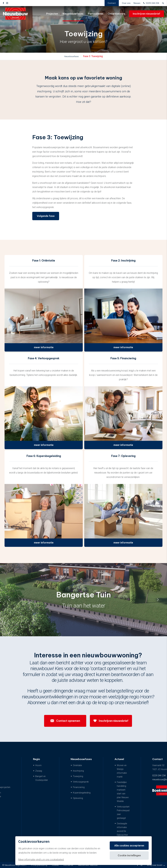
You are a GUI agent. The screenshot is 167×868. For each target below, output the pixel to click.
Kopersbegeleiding (82, 793)
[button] (158, 600)
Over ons (126, 3)
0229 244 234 (151, 3)
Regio (37, 759)
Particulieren (96, 14)
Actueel (119, 759)
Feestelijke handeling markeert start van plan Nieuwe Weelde (123, 792)
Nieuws (137, 3)
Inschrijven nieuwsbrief (146, 14)
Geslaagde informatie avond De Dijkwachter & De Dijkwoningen (123, 833)
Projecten (52, 14)
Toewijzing (78, 776)
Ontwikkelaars (116, 14)
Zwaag (39, 771)
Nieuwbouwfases (73, 14)
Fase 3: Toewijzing (93, 56)
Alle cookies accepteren (129, 846)
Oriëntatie (77, 765)
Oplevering (78, 798)
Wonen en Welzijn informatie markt (122, 771)
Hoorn (38, 765)
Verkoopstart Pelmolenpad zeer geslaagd (123, 812)
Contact (112, 3)
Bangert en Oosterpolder (42, 778)
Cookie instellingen (129, 855)
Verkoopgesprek (81, 782)
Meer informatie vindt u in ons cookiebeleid (41, 860)
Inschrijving (78, 771)
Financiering (79, 787)
